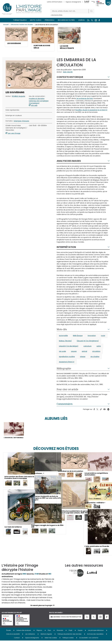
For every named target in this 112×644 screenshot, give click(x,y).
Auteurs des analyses (24, 634)
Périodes (49, 20)
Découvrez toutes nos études (22, 25)
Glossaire (60, 634)
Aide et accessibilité (13, 637)
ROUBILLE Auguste (19, 97)
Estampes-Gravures (21, 122)
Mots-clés (35, 20)
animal (84, 352)
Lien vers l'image (14, 134)
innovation (92, 336)
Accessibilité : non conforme (89, 641)
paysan (74, 352)
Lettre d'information (55, 2)
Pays (49, 634)
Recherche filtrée (66, 20)
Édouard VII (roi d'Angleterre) (88, 342)
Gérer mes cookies (51, 641)
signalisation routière (67, 357)
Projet (70, 634)
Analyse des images (69, 162)
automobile (63, 336)
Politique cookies (68, 641)
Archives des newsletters (95, 637)
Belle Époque (78, 336)
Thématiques (19, 20)
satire (99, 347)
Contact (17, 641)
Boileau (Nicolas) (65, 342)
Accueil (6, 25)
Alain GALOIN (68, 73)
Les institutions (30, 637)
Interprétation (66, 248)
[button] (16, 37)
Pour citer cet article (67, 390)
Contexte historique (70, 78)
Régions (39, 634)
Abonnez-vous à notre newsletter (66, 620)
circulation (96, 352)
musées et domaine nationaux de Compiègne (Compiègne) (39, 102)
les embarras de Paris (85, 99)
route (103, 336)
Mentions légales (46, 637)
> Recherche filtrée (56, 15)
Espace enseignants (73, 2)
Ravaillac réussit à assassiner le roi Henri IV (91, 111)
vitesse (83, 357)
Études (9, 634)
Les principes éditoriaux (96, 634)
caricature (87, 347)
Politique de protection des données (70, 637)
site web (34, 106)
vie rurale (62, 352)
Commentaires (65, 405)
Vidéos (81, 20)
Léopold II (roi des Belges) (69, 347)
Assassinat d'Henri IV (67, 363)
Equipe (80, 634)
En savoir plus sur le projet (41, 609)
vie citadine (95, 357)
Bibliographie (64, 369)
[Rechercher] (70, 11)
